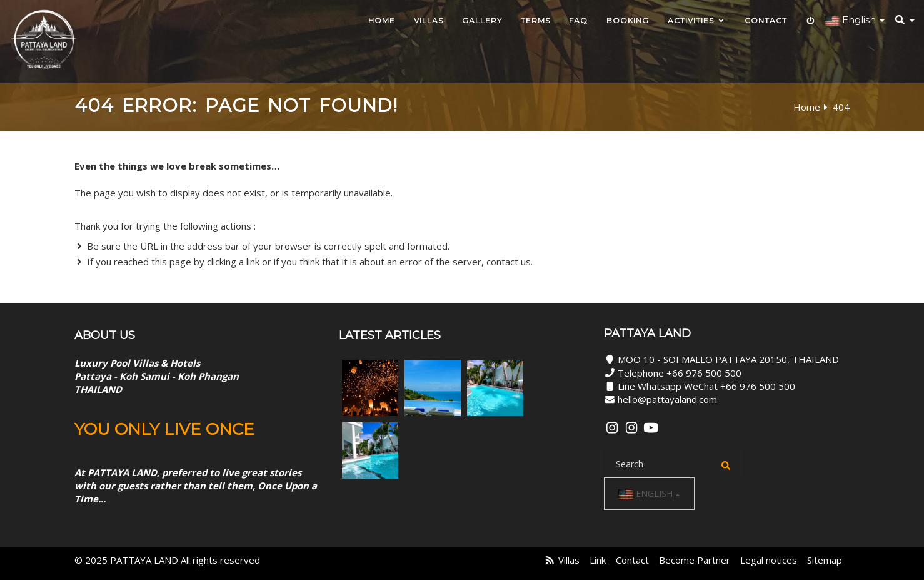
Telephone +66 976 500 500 (680, 373)
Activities (697, 20)
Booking (628, 20)
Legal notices (769, 560)
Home (807, 107)
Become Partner (695, 560)
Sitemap (825, 560)
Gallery (482, 20)
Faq (578, 20)
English (649, 494)
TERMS (535, 20)
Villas (429, 20)
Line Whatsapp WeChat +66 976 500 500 (706, 386)
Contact (766, 20)
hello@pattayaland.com (667, 399)
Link (598, 560)
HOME (382, 20)
